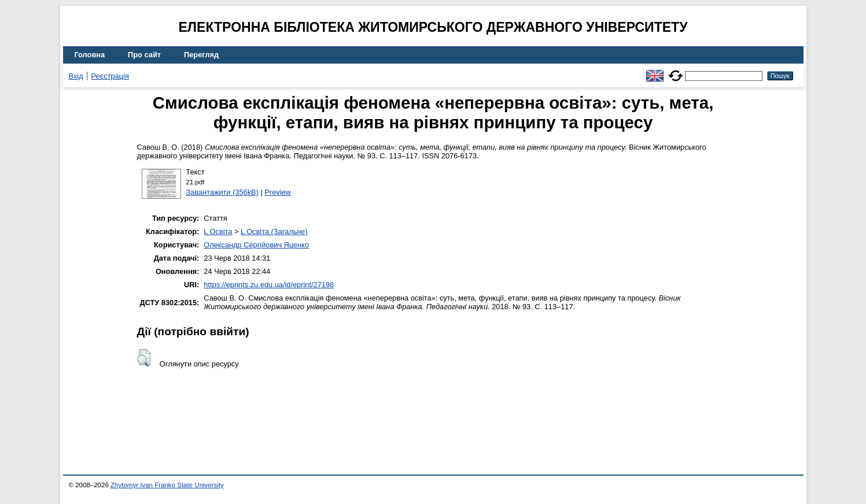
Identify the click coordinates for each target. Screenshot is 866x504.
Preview (278, 192)
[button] (144, 358)
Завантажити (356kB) (222, 192)
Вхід (76, 76)
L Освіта (218, 231)
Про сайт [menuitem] (144, 55)
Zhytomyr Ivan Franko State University (167, 485)
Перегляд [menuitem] (201, 55)
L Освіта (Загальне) (274, 231)
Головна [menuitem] (90, 55)
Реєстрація (110, 76)
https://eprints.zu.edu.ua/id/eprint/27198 (269, 285)
